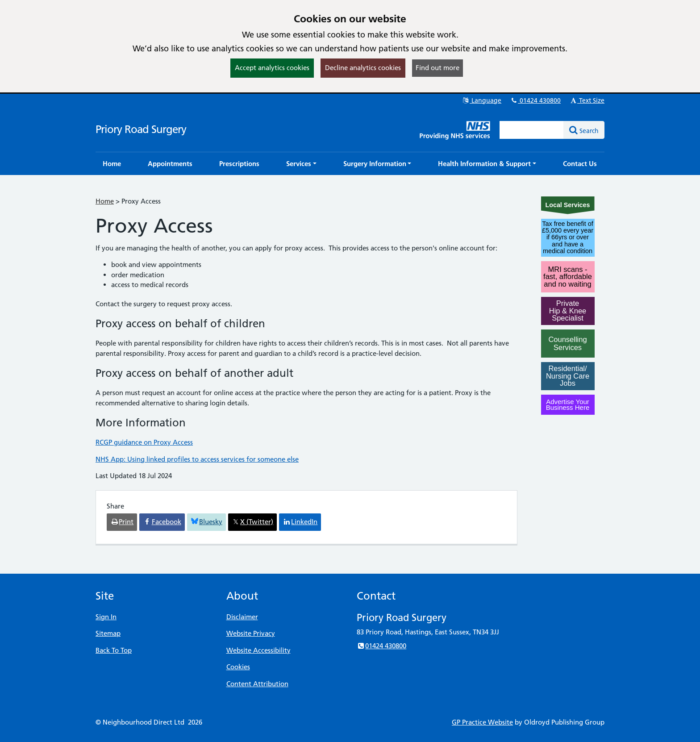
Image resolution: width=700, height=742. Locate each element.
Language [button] (481, 100)
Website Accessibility (258, 650)
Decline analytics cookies (363, 68)
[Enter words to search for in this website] (532, 130)
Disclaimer (242, 617)
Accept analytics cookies (272, 68)
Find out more (437, 68)
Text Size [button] (587, 100)
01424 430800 (535, 100)
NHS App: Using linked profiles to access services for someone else (197, 459)
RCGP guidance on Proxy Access (144, 442)
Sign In (106, 617)
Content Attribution (257, 684)
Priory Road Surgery (141, 129)
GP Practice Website (482, 722)
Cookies (238, 667)
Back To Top (114, 650)
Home (105, 201)
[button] (301, 164)
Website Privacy (251, 633)
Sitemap (108, 633)
